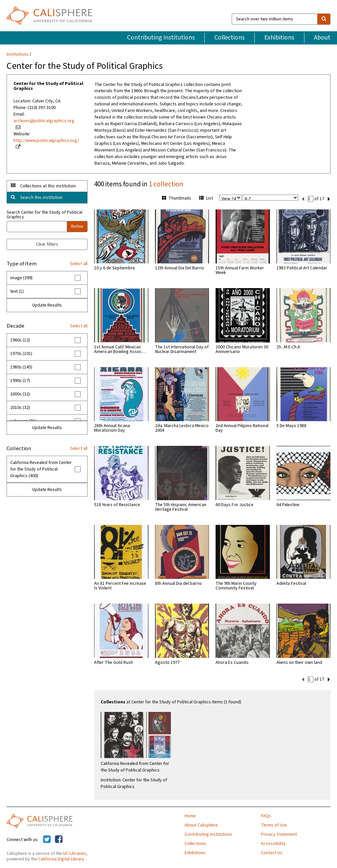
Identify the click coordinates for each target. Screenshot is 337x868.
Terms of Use (274, 825)
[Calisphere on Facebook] (59, 839)
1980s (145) (21, 367)
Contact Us (272, 852)
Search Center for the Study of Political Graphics (44, 215)
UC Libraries (75, 853)
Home (190, 815)
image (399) (21, 278)
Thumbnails (177, 198)
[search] (324, 19)
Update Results (47, 305)
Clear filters (47, 244)
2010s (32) (20, 408)
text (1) (17, 291)
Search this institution (41, 198)
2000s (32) (20, 394)
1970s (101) (21, 354)
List (206, 198)
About (322, 38)
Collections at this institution (48, 186)
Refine (77, 227)
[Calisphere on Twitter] (47, 839)
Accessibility (273, 843)
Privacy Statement (279, 834)
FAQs (266, 815)
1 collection (166, 184)
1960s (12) (20, 340)
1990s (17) (20, 381)
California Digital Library (61, 858)
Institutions (18, 54)
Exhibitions (279, 38)
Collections (229, 38)
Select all (79, 264)
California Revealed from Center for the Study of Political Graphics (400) (41, 469)
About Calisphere (201, 825)
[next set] (329, 199)
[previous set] (303, 199)
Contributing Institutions (161, 38)
